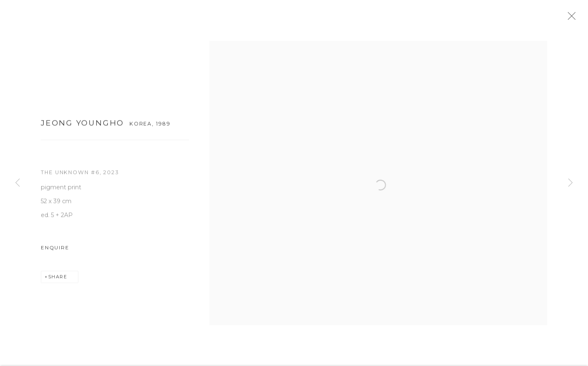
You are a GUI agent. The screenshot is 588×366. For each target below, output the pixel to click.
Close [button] (579, 18)
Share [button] (58, 281)
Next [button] (570, 183)
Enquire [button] (55, 252)
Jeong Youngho (82, 127)
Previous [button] (18, 183)
